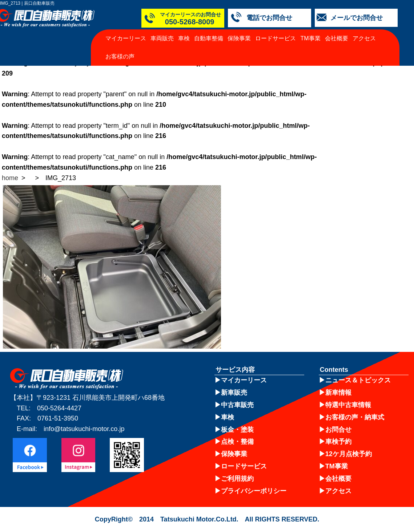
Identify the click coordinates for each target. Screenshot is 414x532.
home (10, 178)
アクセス (364, 38)
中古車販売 (237, 405)
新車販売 (234, 393)
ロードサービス (276, 38)
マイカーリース (126, 38)
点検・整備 (237, 442)
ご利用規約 (237, 479)
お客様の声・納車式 (355, 417)
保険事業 (239, 38)
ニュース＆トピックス (358, 380)
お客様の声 (120, 56)
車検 (184, 38)
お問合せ (338, 430)
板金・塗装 (237, 430)
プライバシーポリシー (254, 491)
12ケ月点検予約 (349, 454)
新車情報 (338, 393)
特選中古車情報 (348, 405)
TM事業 (311, 38)
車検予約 (338, 442)
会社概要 (337, 38)
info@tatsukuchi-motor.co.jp (84, 429)
